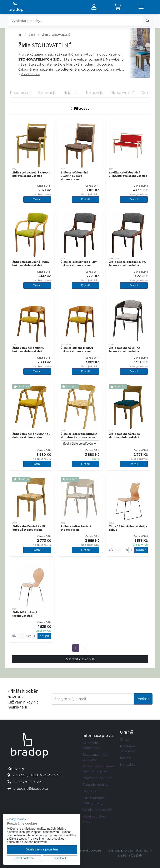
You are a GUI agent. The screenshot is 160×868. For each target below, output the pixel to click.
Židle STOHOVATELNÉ (56, 35)
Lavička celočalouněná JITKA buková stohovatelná (128, 174)
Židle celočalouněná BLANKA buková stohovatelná (74, 176)
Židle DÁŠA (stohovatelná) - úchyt (128, 528)
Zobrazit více (29, 74)
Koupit (141, 550)
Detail (37, 199)
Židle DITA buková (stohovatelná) (25, 614)
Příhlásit (143, 699)
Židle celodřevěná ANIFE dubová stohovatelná (29, 528)
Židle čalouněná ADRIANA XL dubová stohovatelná (31, 435)
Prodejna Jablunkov (129, 749)
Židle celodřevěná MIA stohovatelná (76, 528)
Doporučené (21, 92)
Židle (32, 35)
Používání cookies (97, 778)
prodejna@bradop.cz (31, 789)
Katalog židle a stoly (94, 819)
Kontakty (128, 765)
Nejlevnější (47, 92)
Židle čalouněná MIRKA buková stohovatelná (124, 349)
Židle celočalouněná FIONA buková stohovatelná (31, 263)
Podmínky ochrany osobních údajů (98, 769)
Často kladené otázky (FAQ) (94, 800)
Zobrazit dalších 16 (80, 659)
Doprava (89, 791)
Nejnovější (95, 92)
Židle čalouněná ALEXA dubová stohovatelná (124, 435)
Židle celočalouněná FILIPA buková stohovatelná (79, 263)
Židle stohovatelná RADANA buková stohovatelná (31, 174)
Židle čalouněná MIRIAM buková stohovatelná (28, 349)
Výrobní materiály (97, 810)
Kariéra (126, 758)
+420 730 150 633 (27, 782)
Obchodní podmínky (91, 745)
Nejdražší (71, 92)
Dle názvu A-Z (122, 92)
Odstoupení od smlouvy (95, 757)
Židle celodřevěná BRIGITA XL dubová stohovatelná (79, 435)
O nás (125, 740)
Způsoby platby (96, 785)
